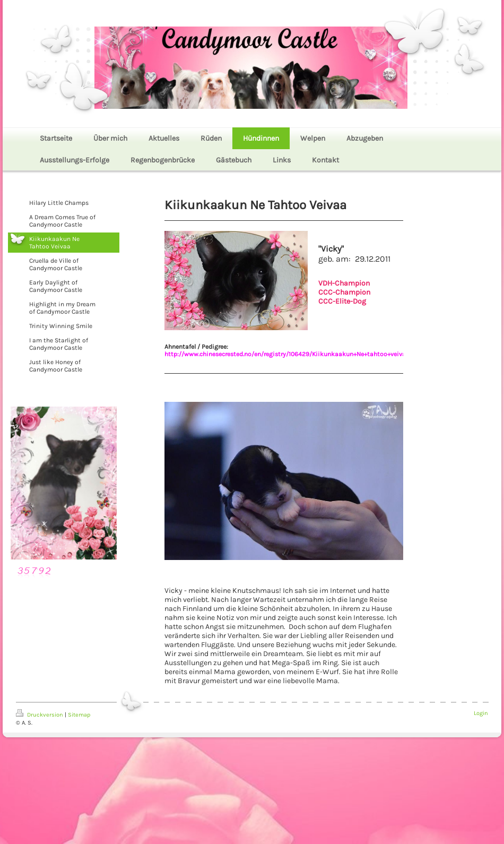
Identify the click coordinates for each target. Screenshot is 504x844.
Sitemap (79, 715)
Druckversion (40, 715)
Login (481, 713)
